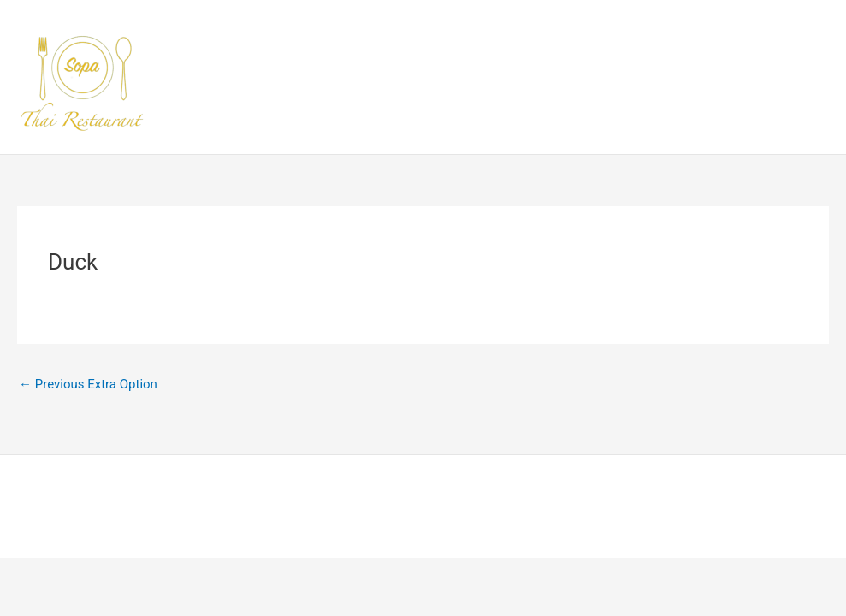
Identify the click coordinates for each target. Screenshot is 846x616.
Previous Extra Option (88, 384)
